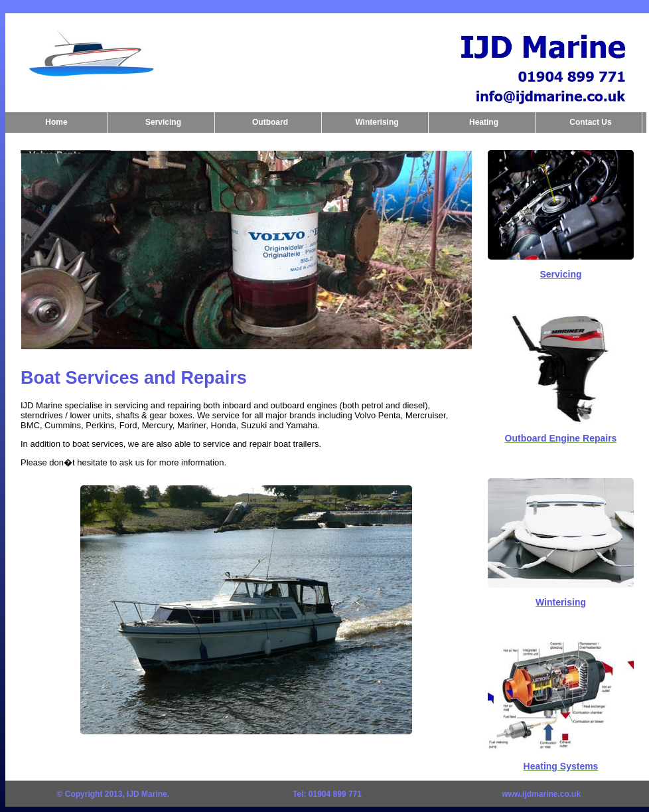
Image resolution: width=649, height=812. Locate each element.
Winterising (377, 122)
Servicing (163, 122)
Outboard (270, 122)
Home (56, 122)
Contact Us (590, 122)
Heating (484, 122)
